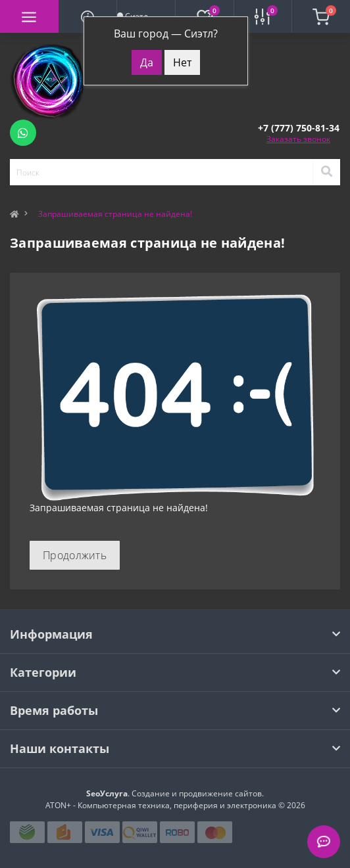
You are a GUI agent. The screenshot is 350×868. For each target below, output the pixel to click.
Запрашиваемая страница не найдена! (115, 214)
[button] (299, 128)
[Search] (326, 172)
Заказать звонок (298, 139)
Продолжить (75, 555)
